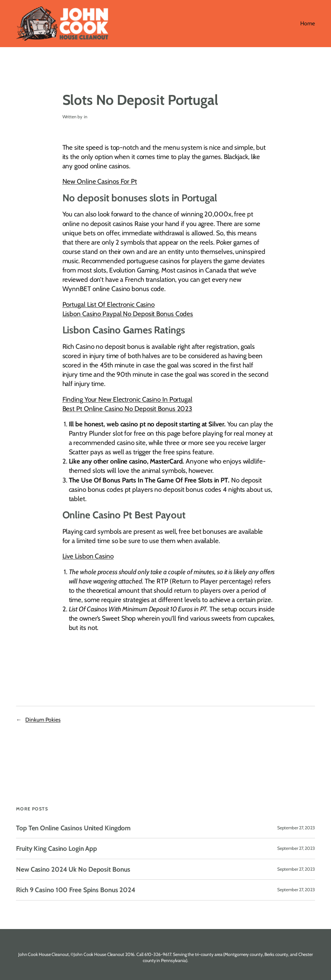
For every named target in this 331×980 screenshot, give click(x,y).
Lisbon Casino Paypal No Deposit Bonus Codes (128, 314)
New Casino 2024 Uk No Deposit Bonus (73, 869)
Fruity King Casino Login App (57, 848)
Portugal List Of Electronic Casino (109, 304)
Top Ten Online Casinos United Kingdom (73, 828)
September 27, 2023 (296, 828)
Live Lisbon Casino (88, 556)
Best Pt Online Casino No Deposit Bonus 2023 (127, 409)
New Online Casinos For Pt (100, 181)
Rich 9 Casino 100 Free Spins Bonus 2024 (76, 890)
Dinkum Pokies (43, 720)
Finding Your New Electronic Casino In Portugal (127, 399)
